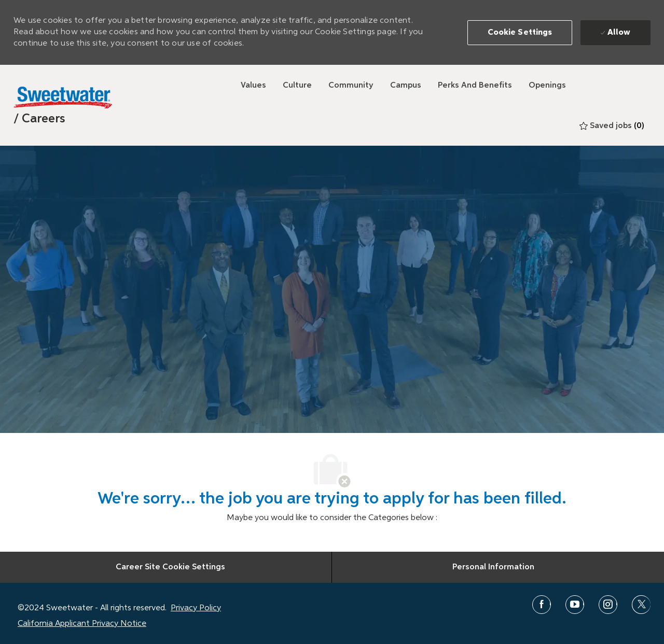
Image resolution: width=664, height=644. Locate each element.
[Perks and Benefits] (475, 86)
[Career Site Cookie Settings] (170, 567)
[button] (520, 33)
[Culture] (297, 86)
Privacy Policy (196, 608)
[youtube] (575, 605)
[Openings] (547, 86)
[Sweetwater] (63, 97)
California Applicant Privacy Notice (82, 624)
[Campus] (406, 86)
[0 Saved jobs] (612, 126)
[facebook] (542, 605)
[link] (39, 119)
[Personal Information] (493, 567)
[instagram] (608, 605)
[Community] (351, 86)
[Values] (253, 86)
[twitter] (641, 605)
